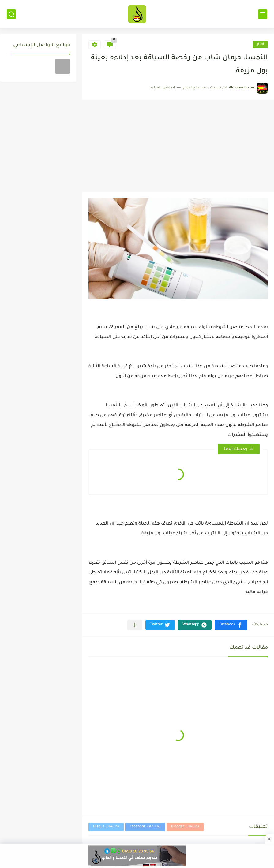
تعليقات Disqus (106, 827)
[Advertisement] (178, 146)
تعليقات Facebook (145, 827)
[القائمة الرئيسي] (263, 14)
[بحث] (11, 14)
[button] (231, 625)
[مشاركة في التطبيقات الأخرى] (135, 625)
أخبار (260, 45)
